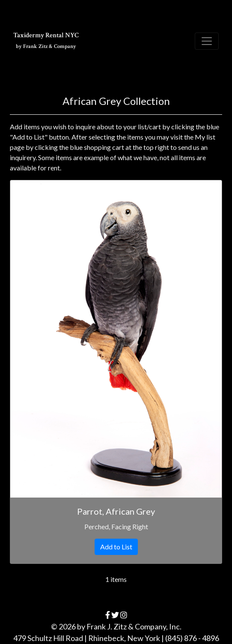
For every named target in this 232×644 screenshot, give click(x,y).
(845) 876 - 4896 (192, 638)
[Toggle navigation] (207, 41)
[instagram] (124, 615)
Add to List (116, 547)
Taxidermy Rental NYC (46, 40)
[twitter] (115, 615)
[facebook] (108, 615)
